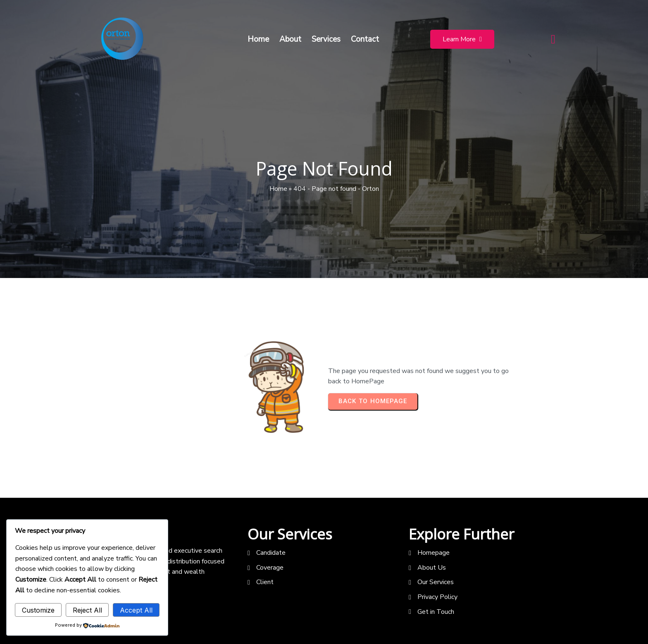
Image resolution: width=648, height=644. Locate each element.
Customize (38, 610)
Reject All (87, 610)
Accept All (136, 610)
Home (278, 189)
